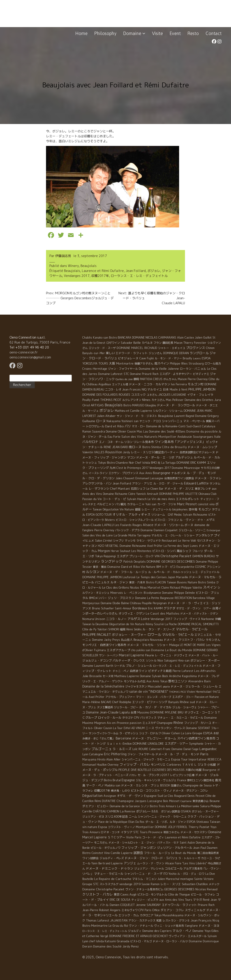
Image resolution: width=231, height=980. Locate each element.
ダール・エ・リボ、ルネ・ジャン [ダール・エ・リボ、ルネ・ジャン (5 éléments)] (166, 822)
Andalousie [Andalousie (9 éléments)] (185, 437)
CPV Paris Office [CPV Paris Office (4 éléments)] (149, 910)
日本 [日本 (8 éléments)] (166, 389)
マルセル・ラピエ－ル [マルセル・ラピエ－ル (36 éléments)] (178, 635)
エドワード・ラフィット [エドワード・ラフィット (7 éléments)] (132, 353)
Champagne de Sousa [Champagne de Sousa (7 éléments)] (197, 785)
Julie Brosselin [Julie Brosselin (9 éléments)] (92, 676)
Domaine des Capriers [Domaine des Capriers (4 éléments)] (157, 931)
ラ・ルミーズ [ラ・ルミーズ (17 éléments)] (122, 749)
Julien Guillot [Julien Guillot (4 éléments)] (203, 338)
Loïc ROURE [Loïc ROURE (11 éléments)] (140, 749)
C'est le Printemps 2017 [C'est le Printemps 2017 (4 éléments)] (132, 468)
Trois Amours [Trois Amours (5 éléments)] (91, 832)
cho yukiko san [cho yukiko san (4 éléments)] (141, 650)
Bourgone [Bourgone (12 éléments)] (209, 770)
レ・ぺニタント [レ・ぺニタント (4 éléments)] (133, 593)
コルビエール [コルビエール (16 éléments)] (174, 868)
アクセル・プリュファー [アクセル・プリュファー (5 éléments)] (120, 697)
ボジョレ (154, 271)
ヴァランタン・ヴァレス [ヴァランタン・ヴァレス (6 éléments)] (170, 728)
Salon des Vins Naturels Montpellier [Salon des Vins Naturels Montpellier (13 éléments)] (149, 437)
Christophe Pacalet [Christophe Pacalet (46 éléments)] (176, 556)
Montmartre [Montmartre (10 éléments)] (125, 363)
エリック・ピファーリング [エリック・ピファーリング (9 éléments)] (150, 702)
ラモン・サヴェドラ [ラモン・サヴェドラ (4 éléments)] (149, 541)
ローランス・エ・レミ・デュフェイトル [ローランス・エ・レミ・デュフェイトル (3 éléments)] (178, 666)
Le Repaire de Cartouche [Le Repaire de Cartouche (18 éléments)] (113, 879)
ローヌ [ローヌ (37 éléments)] (101, 421)
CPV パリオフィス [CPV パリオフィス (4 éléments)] (145, 718)
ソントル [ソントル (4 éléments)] (151, 661)
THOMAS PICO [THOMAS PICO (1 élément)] (177, 692)
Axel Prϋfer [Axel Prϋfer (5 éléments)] (97, 697)
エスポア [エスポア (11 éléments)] (122, 556)
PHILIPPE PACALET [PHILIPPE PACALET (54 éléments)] (97, 635)
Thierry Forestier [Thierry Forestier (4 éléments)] (195, 343)
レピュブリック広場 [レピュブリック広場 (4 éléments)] (182, 775)
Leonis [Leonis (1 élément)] (197, 358)
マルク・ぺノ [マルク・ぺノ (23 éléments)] (182, 931)
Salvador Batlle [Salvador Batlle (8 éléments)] (131, 343)
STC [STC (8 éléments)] (126, 374)
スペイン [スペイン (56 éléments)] (210, 587)
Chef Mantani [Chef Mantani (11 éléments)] (120, 489)
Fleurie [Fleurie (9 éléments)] (150, 655)
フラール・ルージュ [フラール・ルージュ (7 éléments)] (157, 853)
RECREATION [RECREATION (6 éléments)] (183, 598)
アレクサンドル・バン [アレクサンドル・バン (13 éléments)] (97, 483)
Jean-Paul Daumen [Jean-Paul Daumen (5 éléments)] (205, 848)
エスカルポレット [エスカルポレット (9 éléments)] (188, 499)
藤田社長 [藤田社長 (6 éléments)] (168, 343)
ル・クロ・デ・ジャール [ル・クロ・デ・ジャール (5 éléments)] (168, 483)
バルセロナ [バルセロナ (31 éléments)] (90, 442)
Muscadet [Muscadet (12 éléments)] (155, 686)
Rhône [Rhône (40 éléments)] (178, 723)
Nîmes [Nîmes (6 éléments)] (146, 400)
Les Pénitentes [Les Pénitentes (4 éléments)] (141, 551)
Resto (193, 33)
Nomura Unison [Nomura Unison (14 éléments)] (94, 619)
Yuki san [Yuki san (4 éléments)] (151, 504)
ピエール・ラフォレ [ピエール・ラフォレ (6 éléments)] (203, 895)
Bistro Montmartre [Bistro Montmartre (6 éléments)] (95, 926)
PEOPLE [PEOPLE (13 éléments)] (124, 770)
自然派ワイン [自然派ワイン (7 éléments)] (139, 671)
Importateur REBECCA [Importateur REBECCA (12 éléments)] (205, 759)
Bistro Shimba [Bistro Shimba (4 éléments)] (152, 447)
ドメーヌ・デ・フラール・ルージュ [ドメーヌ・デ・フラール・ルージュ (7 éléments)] (124, 572)
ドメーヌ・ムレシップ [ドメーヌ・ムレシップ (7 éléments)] (202, 447)
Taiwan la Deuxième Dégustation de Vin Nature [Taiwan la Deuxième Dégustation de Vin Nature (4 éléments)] (113, 624)
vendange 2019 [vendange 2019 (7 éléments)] (130, 884)
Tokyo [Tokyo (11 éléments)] (102, 463)
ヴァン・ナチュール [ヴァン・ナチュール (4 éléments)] (141, 926)
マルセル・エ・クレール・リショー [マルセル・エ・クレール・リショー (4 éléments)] (173, 535)
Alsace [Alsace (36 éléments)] (148, 525)
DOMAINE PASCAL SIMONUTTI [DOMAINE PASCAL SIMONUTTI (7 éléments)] (198, 624)
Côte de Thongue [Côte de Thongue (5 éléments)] (179, 895)
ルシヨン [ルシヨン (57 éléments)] (93, 572)
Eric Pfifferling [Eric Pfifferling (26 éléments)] (115, 754)
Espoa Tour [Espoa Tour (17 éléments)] (179, 759)
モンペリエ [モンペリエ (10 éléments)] (158, 765)
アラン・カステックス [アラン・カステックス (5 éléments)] (142, 920)
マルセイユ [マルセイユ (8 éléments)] (155, 389)
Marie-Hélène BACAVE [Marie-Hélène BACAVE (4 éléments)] (97, 702)
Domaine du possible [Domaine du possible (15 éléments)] (202, 431)
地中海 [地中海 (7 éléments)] (193, 509)
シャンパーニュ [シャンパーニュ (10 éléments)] (172, 421)
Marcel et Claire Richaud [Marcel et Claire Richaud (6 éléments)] (164, 588)
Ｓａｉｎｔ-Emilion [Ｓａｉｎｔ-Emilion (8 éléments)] (119, 744)
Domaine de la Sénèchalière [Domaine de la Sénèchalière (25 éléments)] (103, 686)
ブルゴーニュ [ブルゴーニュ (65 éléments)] (102, 749)
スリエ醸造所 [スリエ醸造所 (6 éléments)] (105, 707)
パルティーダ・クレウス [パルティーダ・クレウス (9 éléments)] (129, 660)
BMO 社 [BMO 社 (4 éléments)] (156, 463)
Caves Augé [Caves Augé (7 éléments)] (128, 894)
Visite (157, 33)
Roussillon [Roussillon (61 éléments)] (114, 452)
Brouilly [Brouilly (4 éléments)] (187, 358)
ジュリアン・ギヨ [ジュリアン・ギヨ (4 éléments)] (93, 817)
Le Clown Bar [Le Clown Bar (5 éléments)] (155, 489)
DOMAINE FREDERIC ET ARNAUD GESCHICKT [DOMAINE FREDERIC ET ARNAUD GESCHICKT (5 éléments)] (139, 936)
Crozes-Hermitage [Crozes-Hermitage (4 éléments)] (95, 369)
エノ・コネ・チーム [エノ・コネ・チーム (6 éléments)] (111, 442)
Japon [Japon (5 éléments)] (171, 577)
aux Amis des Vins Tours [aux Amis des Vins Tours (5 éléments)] (176, 900)
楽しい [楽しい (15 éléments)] (110, 353)
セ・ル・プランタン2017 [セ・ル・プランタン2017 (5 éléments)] (153, 775)
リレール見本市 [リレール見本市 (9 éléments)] (144, 442)
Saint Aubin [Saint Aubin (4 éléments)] (187, 843)
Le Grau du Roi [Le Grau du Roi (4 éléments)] (118, 926)
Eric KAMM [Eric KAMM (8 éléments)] (155, 608)
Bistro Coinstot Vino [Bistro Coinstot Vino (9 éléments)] (96, 853)
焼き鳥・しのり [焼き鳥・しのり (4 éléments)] (120, 791)
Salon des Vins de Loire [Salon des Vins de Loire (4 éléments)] (98, 535)
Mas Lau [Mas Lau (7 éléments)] (142, 431)
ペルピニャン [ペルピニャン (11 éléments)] (106, 504)
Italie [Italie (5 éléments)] (217, 437)
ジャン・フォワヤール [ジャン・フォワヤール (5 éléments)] (141, 754)
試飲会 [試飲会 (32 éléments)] (138, 853)
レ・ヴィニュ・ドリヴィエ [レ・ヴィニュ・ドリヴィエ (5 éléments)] (171, 655)
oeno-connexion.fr (24, 352)
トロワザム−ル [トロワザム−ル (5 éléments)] (95, 426)
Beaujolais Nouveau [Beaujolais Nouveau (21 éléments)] (148, 640)
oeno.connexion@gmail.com (30, 357)
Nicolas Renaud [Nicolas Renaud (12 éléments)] (206, 889)
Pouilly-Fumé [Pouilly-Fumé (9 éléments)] (91, 400)
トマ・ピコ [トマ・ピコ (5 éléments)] (169, 567)
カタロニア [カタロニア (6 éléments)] (147, 915)
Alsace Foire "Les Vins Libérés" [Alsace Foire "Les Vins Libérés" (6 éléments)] (186, 863)
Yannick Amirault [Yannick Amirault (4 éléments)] (147, 494)
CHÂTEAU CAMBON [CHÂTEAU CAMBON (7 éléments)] (106, 811)
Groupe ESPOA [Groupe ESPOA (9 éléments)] (202, 733)
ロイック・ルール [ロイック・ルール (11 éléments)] (110, 718)
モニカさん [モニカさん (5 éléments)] (101, 843)
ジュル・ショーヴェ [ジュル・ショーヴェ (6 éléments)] (185, 707)
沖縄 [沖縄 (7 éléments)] (218, 619)
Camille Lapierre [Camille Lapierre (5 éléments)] (122, 853)
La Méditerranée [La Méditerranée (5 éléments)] (188, 806)
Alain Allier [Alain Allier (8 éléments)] (113, 759)
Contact (214, 33)
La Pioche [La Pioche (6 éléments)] (171, 624)
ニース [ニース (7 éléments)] (150, 728)
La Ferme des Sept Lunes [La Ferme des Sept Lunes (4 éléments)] (181, 546)
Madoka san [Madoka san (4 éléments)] (112, 785)
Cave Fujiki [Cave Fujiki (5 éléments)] (147, 358)
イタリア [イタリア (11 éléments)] (127, 832)
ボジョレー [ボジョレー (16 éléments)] (143, 811)
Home (81, 33)
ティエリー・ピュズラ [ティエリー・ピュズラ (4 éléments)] (145, 900)
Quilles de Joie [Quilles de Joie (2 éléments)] (124, 379)
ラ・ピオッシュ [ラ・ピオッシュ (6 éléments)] (129, 733)
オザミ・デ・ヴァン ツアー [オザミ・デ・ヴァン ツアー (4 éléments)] (194, 608)
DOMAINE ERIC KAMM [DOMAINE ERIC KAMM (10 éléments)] (191, 463)
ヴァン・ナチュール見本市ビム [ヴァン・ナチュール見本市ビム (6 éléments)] (144, 889)
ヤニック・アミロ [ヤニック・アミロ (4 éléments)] (150, 421)
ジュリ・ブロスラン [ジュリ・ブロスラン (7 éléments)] (121, 598)
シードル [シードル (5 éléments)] (120, 666)
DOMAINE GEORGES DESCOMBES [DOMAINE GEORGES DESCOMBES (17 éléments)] (171, 561)
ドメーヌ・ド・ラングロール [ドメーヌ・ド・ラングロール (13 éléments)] (176, 405)
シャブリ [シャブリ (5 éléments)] (118, 541)
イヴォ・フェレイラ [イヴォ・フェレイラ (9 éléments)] (200, 395)
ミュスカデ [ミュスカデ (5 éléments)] (149, 723)
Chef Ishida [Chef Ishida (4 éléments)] (143, 463)
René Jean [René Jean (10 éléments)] (210, 900)
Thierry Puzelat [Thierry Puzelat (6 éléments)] (199, 827)
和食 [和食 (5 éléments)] (159, 920)
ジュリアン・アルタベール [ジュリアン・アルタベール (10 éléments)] (175, 848)
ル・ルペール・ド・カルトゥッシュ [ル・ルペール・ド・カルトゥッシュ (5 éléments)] (170, 572)
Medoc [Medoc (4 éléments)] (178, 515)
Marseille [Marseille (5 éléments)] (182, 577)
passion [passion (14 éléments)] (136, 723)
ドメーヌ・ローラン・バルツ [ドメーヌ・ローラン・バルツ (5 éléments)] (170, 941)
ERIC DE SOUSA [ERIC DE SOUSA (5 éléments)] (120, 900)
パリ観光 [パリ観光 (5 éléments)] (121, 504)
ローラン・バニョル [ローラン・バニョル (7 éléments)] (193, 369)
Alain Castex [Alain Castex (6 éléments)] (186, 338)
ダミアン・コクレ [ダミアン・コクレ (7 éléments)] (172, 910)
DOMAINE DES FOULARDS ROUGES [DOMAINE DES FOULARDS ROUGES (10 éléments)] (106, 395)
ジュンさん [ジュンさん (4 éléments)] (155, 353)
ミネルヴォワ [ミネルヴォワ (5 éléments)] (129, 910)
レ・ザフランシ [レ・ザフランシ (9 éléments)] (99, 489)
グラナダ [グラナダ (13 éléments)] (169, 608)
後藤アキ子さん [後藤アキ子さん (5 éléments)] (144, 364)
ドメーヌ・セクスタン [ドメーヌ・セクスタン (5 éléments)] (194, 832)
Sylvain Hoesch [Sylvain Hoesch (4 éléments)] (137, 499)
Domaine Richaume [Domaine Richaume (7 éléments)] (115, 494)
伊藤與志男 (63, 256)
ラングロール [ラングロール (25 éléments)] (199, 353)
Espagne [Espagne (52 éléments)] (128, 780)
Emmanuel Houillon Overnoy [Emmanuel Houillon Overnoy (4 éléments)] (100, 765)
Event (175, 33)
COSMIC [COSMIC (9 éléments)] (201, 567)
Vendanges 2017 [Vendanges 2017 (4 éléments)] (160, 468)
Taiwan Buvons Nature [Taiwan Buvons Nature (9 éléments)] (182, 582)
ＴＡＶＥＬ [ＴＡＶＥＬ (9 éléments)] (189, 765)
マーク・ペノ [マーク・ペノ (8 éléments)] (95, 785)
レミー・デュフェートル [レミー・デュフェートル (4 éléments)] (157, 509)
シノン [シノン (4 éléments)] (145, 806)
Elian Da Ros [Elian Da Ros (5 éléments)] (136, 822)
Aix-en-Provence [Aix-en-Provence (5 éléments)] (118, 723)
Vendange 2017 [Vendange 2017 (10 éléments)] (161, 619)
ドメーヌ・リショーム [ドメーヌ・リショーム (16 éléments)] (169, 525)
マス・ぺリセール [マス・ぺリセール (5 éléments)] (194, 421)
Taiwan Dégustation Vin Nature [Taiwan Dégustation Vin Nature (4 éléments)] (113, 509)
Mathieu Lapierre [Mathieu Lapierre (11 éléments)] (127, 676)
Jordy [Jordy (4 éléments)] (127, 452)
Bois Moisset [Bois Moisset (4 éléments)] (171, 801)
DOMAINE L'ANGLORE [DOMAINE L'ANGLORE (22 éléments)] (148, 743)
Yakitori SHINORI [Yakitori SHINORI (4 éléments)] (108, 629)
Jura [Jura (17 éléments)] (218, 400)
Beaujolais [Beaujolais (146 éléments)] (114, 405)
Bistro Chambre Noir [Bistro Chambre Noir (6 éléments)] (121, 463)
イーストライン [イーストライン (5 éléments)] (98, 473)
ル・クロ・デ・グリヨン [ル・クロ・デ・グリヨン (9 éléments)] (98, 478)
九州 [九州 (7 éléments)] (113, 468)
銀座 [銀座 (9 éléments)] (138, 509)
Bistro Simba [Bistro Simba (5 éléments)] (207, 582)
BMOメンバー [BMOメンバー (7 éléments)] (98, 598)
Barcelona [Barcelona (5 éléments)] (199, 598)
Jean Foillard (136, 271)
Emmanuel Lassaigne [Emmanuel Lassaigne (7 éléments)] (149, 478)
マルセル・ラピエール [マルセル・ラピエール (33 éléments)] (192, 629)
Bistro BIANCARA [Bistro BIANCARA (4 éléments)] (120, 338)
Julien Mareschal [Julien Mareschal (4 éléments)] (168, 879)
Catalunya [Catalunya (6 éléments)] (209, 426)
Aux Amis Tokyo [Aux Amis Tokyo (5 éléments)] (157, 681)
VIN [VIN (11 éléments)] (157, 556)
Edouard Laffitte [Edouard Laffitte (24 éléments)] (196, 483)
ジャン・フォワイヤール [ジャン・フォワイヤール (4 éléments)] (123, 369)
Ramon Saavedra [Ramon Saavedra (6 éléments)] (94, 432)
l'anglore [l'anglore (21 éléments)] (191, 925)
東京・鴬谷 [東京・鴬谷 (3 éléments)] (100, 567)
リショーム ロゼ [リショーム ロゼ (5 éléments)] (162, 515)
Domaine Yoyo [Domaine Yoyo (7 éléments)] (201, 931)
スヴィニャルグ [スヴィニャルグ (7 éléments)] (195, 910)
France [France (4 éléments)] (182, 780)
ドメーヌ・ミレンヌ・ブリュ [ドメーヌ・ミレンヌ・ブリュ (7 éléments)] (140, 785)
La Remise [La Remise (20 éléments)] (128, 811)
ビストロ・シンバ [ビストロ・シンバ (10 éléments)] (164, 551)
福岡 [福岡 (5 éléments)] (123, 629)
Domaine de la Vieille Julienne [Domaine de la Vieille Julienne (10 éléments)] (159, 369)
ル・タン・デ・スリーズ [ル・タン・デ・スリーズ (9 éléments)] (159, 629)
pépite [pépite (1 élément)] (166, 687)
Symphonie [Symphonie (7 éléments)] (196, 744)
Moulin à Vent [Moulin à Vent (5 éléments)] (179, 389)
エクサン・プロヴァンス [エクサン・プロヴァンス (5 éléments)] (123, 473)
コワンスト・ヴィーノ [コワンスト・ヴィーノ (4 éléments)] (121, 827)
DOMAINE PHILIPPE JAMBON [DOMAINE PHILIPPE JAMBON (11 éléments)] (102, 577)
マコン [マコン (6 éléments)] (131, 457)
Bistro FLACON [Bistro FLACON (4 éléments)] (156, 582)
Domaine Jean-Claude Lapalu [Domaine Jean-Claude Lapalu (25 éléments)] (108, 712)
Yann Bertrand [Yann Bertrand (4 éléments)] (101, 863)
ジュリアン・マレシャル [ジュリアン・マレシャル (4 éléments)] (149, 869)
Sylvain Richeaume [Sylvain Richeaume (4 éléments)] (195, 515)
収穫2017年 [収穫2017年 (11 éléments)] (102, 791)
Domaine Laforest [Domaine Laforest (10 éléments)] (110, 374)
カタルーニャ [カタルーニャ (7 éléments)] (136, 504)
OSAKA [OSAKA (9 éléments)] (186, 811)
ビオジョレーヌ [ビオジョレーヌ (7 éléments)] (128, 358)
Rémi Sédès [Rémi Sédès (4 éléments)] (134, 629)
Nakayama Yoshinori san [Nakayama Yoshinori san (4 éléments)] (122, 421)
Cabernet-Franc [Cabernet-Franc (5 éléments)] (160, 749)
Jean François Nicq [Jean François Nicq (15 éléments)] (205, 920)
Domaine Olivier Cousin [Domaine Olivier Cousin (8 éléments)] (121, 431)
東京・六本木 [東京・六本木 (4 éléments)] (137, 582)
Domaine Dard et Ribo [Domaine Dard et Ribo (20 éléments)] (124, 567)
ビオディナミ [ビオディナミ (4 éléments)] (201, 374)
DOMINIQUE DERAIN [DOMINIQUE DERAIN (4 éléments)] (176, 353)
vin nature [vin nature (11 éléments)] (90, 827)
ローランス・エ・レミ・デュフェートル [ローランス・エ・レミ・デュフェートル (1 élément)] (105, 931)
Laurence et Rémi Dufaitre (103, 271)
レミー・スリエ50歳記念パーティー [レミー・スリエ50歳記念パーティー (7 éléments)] (155, 452)
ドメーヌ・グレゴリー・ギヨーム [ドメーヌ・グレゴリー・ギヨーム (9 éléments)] (154, 738)
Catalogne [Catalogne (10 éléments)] (96, 754)
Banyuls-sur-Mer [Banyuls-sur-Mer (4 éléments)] (94, 353)
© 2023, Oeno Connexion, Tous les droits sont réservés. (125, 957)
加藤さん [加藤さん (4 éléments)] (176, 785)
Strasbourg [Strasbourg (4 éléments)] (196, 364)
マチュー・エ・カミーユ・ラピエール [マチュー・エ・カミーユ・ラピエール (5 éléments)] (180, 718)
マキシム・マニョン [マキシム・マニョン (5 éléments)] (144, 879)
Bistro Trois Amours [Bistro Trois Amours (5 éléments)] (163, 806)
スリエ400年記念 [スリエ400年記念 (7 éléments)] (116, 816)
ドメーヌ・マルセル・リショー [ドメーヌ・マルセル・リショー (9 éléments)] (148, 645)
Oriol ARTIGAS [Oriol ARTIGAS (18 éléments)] (93, 405)
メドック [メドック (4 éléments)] (214, 884)
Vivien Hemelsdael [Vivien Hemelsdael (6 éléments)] (199, 692)
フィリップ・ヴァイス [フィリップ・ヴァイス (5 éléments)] (187, 619)
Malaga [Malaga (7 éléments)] (174, 645)
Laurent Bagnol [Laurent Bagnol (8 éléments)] (184, 416)
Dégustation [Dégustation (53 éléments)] (92, 796)
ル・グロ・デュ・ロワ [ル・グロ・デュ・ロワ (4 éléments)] (191, 874)
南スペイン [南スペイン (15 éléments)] (162, 363)
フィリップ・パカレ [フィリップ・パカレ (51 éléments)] (135, 764)
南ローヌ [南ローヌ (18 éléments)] (135, 447)
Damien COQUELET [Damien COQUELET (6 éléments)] (122, 905)
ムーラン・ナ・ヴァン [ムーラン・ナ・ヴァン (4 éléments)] (151, 863)
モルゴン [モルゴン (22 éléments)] (205, 509)
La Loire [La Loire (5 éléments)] (186, 733)
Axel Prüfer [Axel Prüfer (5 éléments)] (155, 546)
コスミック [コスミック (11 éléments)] (138, 395)
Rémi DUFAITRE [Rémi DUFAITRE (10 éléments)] (105, 801)
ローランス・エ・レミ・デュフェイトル (139, 276)
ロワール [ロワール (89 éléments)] (154, 634)
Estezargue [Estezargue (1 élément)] (213, 530)
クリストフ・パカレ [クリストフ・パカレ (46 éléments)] (98, 894)
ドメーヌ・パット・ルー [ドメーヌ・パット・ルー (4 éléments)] (203, 655)
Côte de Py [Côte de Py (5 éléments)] (89, 629)
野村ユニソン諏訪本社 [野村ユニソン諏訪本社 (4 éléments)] (201, 780)
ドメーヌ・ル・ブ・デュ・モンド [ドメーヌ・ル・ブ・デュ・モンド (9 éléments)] (177, 754)
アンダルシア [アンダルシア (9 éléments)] (204, 535)
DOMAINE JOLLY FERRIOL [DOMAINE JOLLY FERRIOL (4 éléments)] (171, 827)
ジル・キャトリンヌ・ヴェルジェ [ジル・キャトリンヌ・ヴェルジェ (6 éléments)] (156, 780)
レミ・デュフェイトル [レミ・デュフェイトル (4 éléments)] (206, 572)
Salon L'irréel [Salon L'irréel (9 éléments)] (104, 540)
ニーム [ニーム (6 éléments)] (133, 817)
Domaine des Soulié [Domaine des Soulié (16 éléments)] (107, 946)
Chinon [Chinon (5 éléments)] (210, 348)
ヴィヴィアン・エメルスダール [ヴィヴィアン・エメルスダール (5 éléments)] (188, 936)
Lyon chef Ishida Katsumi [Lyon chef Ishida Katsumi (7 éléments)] (99, 941)
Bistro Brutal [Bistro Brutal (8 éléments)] (112, 780)
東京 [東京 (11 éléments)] (117, 894)
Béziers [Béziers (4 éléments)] (110, 520)
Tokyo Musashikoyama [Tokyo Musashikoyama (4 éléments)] (169, 915)
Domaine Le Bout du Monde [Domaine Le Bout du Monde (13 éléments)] (172, 650)
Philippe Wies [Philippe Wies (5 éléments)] (179, 364)
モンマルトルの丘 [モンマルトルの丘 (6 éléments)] (135, 681)
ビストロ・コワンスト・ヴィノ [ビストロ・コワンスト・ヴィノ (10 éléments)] (151, 791)
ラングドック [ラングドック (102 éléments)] (112, 561)
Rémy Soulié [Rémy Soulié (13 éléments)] (155, 624)
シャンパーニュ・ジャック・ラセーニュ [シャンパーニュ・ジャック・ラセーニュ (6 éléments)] (162, 817)
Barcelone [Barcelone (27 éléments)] (124, 738)
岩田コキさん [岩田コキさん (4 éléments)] (171, 832)
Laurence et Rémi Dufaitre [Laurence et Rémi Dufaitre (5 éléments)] (183, 837)
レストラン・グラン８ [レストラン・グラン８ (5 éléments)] (176, 920)
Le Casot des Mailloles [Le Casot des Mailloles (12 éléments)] (163, 613)
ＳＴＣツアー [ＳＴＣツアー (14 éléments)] (116, 837)
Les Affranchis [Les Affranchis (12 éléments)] (205, 671)
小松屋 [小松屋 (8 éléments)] (212, 765)
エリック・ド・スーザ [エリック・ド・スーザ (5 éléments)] (102, 348)
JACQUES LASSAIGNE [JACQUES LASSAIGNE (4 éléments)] (172, 395)
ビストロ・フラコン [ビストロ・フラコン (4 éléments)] (167, 520)
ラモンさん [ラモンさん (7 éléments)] (213, 640)
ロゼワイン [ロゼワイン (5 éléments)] (113, 343)
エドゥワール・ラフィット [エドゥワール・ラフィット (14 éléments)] (179, 905)
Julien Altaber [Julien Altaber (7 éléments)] (106, 416)
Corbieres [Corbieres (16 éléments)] (174, 765)
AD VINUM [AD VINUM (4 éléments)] (138, 728)
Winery (73, 266)
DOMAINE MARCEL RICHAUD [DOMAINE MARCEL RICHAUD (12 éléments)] (137, 348)
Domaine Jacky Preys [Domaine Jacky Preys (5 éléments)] (106, 640)
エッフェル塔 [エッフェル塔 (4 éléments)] (120, 384)
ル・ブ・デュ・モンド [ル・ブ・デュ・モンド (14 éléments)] (201, 473)
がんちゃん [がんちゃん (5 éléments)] (170, 379)
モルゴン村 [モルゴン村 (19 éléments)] (196, 384)
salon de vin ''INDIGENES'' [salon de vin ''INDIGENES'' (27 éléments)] (149, 692)
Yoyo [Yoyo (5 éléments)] (213, 827)
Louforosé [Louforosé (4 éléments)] (129, 577)
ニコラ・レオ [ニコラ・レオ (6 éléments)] (113, 389)
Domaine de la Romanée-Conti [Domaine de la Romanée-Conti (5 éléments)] (166, 426)
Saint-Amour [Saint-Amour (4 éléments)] (123, 608)
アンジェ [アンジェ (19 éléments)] (130, 863)
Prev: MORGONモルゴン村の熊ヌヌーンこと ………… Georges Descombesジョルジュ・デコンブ (80, 298)
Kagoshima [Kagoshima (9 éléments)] (189, 676)
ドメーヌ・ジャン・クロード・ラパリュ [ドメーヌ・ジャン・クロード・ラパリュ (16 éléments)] (151, 858)
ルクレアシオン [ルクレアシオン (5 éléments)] (132, 400)
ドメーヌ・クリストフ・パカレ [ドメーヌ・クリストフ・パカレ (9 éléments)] (184, 640)
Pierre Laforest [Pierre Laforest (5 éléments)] (183, 671)
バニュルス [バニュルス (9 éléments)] (102, 582)
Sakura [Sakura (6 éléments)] (205, 806)
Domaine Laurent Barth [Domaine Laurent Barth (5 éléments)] (98, 666)
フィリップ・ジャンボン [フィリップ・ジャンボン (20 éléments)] (139, 848)
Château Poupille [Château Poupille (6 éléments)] (141, 603)
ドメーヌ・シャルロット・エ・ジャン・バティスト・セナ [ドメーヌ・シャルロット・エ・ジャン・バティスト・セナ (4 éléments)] (144, 843)
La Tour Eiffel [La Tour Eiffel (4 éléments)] (122, 728)
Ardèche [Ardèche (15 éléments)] (175, 676)
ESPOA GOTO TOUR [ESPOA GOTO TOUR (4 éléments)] (99, 515)
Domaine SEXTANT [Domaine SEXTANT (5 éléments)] (198, 728)
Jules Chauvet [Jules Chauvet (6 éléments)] (125, 478)
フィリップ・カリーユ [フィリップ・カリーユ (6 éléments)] (198, 723)
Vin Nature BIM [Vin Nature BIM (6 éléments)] (151, 567)
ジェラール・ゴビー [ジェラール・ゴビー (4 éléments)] (126, 707)
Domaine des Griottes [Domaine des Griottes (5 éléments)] (199, 400)
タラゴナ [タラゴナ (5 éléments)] (128, 718)
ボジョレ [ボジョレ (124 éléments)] (107, 410)
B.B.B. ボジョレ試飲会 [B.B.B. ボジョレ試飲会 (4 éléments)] (166, 811)
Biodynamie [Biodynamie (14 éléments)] (152, 593)
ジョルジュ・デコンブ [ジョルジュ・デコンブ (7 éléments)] (97, 660)
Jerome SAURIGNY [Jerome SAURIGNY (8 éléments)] (148, 905)
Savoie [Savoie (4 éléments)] (146, 884)
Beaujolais (89, 266)
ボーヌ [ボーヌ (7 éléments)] (189, 525)
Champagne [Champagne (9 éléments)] (165, 723)
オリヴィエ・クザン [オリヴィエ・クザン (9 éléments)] (132, 613)
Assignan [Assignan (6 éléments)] (110, 796)
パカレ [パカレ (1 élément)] (133, 775)
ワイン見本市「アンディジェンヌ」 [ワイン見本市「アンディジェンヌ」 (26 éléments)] (180, 442)
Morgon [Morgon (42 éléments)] (104, 551)
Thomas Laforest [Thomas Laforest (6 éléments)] (98, 920)
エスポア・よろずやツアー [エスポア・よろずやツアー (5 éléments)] (176, 374)
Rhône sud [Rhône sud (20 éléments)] (187, 702)
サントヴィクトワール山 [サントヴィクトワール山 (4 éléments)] (104, 733)
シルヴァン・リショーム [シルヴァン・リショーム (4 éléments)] (168, 411)
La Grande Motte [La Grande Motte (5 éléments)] (125, 535)
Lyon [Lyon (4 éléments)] (85, 754)
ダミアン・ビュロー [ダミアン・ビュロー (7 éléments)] (96, 806)
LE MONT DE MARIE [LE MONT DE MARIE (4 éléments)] (192, 645)
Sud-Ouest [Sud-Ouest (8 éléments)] (194, 426)
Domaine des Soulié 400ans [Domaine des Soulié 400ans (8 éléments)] (167, 431)
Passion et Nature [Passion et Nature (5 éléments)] (207, 697)
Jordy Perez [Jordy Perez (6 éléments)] (131, 946)
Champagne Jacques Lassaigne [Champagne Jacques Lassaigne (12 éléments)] (139, 801)
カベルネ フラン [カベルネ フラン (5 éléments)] (152, 343)
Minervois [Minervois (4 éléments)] (117, 593)
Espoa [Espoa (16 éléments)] (103, 827)
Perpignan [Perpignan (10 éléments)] (160, 603)
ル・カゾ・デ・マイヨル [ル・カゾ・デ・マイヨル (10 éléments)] (155, 707)
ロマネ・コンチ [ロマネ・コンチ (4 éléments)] (110, 832)
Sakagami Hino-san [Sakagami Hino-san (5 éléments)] (177, 661)
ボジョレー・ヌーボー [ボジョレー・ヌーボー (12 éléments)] (205, 660)
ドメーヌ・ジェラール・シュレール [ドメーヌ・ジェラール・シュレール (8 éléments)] (194, 686)
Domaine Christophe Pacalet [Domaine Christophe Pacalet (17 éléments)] (103, 889)
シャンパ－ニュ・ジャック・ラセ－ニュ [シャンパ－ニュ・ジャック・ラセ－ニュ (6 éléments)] (146, 759)
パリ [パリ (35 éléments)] (128, 426)
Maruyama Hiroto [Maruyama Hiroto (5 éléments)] (94, 759)
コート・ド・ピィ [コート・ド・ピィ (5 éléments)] (153, 837)
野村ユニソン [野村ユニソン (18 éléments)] (178, 681)
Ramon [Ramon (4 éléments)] (155, 884)
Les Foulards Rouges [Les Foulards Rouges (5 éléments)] (128, 525)
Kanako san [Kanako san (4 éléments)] (100, 338)
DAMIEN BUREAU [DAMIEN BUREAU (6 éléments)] (204, 556)
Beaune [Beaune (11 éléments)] (215, 801)
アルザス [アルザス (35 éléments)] (134, 619)
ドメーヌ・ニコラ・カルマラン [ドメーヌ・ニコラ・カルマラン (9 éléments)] (150, 384)
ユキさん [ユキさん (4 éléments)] (152, 395)
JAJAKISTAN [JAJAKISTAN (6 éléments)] (119, 920)
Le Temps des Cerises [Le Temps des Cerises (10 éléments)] (152, 577)
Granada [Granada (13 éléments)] (123, 941)
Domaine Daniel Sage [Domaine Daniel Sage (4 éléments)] (185, 749)
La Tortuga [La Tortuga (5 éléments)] (168, 463)
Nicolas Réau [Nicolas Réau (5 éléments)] (138, 588)
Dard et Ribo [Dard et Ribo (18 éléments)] (114, 426)
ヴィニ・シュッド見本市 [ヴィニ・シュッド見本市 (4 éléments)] (169, 926)
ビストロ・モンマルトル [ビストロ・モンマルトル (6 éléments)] (152, 895)
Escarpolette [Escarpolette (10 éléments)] (185, 567)
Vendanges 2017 (77, 276)
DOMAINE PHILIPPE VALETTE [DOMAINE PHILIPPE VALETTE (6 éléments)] (178, 494)
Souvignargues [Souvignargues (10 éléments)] (203, 437)
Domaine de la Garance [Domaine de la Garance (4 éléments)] (125, 806)
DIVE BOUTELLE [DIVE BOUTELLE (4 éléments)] (141, 770)
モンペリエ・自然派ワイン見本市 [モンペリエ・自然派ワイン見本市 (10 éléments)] (104, 645)
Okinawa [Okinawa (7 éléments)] (204, 494)
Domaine (134, 33)
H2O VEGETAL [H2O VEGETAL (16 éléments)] (108, 546)
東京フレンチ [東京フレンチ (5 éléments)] (203, 489)
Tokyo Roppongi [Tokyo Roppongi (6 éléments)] (105, 556)
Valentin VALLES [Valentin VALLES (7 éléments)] (93, 452)
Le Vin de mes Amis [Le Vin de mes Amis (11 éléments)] (161, 499)
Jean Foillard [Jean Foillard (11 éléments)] (122, 483)
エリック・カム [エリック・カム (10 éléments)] (129, 915)
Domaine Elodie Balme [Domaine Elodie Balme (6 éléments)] (115, 603)
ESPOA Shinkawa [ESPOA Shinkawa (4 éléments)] (198, 822)
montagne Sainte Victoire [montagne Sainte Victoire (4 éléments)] (197, 879)
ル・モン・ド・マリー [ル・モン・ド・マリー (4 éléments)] (168, 358)
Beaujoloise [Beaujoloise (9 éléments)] (166, 416)
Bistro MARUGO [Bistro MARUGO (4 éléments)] (134, 405)
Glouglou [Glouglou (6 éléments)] (151, 405)
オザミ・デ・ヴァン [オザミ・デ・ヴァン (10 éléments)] (130, 796)
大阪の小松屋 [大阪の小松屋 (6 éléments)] (194, 770)
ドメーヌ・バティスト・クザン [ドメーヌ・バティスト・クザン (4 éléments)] (199, 614)
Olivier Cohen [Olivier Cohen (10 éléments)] (171, 733)
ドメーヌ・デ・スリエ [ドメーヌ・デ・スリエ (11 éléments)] (179, 489)
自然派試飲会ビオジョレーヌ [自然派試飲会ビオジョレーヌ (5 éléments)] (197, 452)
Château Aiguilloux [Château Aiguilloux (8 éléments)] (99, 384)
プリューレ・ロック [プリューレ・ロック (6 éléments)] (141, 556)
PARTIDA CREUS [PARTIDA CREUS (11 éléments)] (151, 379)
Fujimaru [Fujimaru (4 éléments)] (100, 650)
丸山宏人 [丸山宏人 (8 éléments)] (127, 640)
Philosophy (105, 33)
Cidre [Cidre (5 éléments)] (132, 494)
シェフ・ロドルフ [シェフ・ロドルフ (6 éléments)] (150, 733)
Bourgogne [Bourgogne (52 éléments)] (162, 473)
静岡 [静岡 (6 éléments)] (136, 379)
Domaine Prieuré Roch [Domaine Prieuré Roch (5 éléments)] (144, 374)
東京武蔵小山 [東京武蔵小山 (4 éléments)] (201, 801)
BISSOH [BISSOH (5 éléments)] (165, 785)
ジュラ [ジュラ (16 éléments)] (202, 765)
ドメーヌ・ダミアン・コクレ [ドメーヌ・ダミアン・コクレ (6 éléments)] (190, 791)
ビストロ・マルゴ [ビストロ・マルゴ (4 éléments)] (141, 941)
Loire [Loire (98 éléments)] (145, 619)
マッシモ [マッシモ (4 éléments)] (130, 541)
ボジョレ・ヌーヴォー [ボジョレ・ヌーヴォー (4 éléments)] (205, 811)
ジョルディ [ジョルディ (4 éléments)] (135, 931)
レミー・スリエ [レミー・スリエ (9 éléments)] (171, 884)
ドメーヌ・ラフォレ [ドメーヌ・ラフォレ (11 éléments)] (208, 478)
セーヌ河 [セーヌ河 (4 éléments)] (108, 676)
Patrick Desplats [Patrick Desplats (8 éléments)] (135, 561)
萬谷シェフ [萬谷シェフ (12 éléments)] (184, 551)
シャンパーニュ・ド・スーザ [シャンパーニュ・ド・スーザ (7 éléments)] (143, 874)
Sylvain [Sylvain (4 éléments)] (212, 936)
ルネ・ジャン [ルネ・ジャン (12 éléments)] (119, 582)
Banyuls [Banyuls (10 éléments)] (174, 702)
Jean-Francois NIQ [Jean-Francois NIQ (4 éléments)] (134, 389)
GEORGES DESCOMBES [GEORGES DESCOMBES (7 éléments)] (179, 889)
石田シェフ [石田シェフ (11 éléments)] (138, 489)
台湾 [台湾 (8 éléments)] (134, 712)
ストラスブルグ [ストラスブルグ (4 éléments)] (109, 884)
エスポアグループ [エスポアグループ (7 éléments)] (118, 650)
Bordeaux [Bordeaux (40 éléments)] (140, 608)
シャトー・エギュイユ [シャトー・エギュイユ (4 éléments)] (172, 348)
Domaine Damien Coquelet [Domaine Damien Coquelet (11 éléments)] (159, 530)
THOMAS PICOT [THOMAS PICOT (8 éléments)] (111, 400)
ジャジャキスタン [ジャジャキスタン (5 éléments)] (136, 686)
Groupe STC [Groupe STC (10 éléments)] (90, 884)
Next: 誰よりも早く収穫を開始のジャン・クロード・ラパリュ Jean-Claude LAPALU (152, 298)
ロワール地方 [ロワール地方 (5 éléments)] (213, 364)
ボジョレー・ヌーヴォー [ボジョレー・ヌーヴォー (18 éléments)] (129, 635)
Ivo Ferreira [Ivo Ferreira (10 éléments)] (179, 384)
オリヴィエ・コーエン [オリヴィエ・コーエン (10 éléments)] (199, 712)
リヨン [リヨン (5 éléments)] (128, 442)
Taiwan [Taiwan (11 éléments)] (215, 822)
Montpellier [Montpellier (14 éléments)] (145, 827)
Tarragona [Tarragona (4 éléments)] (144, 535)
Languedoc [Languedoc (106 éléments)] (208, 749)
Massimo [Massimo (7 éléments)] (143, 712)
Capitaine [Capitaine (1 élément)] (186, 801)
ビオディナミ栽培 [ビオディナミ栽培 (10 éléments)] (160, 671)
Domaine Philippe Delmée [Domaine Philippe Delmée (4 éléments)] (178, 593)
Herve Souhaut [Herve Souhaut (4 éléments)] (121, 551)
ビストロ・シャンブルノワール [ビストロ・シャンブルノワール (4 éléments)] (135, 520)
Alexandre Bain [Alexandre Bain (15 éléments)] (199, 681)
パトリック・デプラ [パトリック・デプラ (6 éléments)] (127, 530)
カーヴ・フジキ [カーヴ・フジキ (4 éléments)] (167, 504)
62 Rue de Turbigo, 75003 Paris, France (40, 342)
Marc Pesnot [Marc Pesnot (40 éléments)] (187, 504)
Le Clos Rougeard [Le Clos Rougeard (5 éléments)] (175, 796)
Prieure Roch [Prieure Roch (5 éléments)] (206, 905)
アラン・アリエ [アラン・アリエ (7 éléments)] (142, 483)
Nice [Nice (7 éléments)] (160, 660)
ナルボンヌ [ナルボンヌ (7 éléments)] (179, 473)
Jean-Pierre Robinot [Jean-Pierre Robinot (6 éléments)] (96, 910)
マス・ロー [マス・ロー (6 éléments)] (139, 426)
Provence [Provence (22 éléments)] (155, 832)
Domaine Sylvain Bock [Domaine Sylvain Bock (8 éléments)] (154, 676)
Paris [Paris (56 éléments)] (204, 754)
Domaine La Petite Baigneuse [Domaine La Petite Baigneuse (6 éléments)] (154, 598)
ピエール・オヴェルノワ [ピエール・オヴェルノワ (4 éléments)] (106, 848)
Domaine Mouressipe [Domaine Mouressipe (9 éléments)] (186, 468)
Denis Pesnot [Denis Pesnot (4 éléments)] (196, 796)
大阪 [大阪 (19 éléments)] (112, 363)
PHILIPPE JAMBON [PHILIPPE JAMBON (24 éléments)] (202, 389)
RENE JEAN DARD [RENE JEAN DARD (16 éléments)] (116, 447)
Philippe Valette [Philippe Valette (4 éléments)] (192, 588)
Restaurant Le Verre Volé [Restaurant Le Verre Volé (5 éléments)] (179, 541)
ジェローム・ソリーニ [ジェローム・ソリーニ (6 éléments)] (192, 530)
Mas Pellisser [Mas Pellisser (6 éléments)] (175, 400)
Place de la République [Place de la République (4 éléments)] (113, 822)
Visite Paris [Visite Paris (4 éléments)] (134, 837)
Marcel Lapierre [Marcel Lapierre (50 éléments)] (132, 655)
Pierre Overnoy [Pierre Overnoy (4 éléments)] (104, 530)
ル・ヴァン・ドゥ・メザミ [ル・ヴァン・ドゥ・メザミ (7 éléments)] (197, 520)
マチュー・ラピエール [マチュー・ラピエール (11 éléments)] (109, 874)
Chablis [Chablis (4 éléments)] (87, 338)
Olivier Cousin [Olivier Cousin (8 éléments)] (103, 728)
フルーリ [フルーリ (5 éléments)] (198, 551)
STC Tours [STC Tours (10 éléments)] (140, 832)
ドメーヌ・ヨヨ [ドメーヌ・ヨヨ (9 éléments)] (209, 926)
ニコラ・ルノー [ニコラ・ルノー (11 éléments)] (116, 619)
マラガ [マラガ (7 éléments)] (198, 900)
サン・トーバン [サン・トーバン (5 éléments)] (109, 655)
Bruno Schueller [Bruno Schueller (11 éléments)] (103, 608)
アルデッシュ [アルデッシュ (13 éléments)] (184, 457)
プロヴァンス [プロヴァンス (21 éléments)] (196, 348)
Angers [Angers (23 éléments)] (115, 910)
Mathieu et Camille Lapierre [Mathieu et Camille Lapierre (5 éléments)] (133, 411)
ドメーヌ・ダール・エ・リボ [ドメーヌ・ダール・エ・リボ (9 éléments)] (155, 457)
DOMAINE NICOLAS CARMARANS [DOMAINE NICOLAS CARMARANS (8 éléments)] (154, 337)
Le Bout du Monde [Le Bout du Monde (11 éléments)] (184, 853)
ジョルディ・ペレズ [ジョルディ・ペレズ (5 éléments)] (112, 858)
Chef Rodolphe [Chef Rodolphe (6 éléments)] (122, 702)
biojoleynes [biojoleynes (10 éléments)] (180, 509)
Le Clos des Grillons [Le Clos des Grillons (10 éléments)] (116, 587)
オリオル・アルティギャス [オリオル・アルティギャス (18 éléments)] (132, 514)
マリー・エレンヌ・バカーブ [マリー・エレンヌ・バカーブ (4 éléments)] (154, 697)
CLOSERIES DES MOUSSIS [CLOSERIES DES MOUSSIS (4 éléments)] (168, 770)
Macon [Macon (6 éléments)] (178, 343)
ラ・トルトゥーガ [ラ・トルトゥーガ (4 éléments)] (189, 858)
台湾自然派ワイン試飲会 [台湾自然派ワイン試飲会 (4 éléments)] (179, 478)
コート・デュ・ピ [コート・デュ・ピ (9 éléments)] (114, 499)
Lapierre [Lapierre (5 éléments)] (117, 863)
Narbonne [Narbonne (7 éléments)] (208, 619)
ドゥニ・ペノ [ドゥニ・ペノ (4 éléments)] (121, 671)
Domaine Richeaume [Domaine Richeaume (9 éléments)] (133, 546)
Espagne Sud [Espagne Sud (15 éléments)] (154, 796)
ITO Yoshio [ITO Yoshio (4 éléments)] (170, 874)
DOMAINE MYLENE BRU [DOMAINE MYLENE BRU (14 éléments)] (167, 712)
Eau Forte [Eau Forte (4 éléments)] (114, 437)
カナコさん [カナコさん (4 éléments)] (158, 400)
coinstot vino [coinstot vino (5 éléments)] (206, 504)
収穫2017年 (100, 276)
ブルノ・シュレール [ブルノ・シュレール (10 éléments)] (139, 666)
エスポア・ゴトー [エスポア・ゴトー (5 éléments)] (183, 697)
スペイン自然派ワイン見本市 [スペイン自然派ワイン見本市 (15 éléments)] (196, 738)
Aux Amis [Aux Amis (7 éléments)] (146, 473)
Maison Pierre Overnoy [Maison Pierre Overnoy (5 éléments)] (193, 379)
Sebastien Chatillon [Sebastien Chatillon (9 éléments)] (195, 884)
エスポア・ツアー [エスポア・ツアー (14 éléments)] (176, 744)
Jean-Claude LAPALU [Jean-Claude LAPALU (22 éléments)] (98, 525)
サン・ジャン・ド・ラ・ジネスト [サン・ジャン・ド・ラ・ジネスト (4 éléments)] (137, 416)
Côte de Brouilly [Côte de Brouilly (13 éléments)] (174, 447)
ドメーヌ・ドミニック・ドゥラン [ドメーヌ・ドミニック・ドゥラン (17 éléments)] (110, 868)
